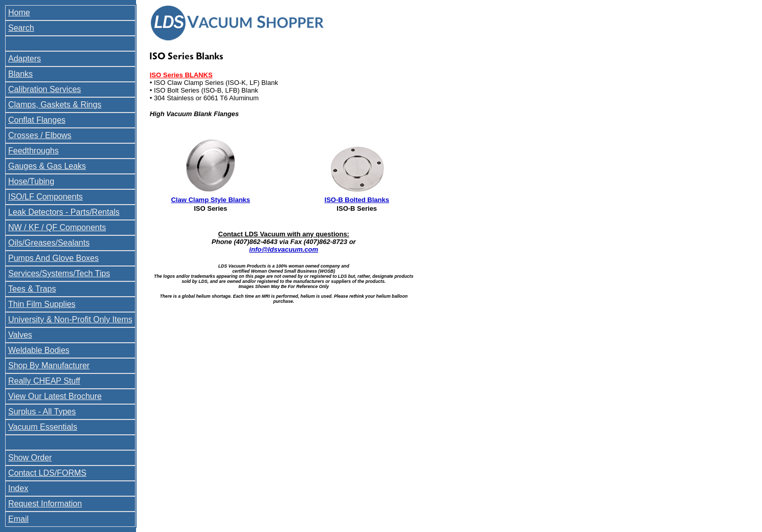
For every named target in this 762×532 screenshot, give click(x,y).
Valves (20, 335)
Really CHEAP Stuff (44, 381)
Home (19, 13)
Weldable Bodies (39, 350)
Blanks (20, 74)
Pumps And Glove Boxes (53, 258)
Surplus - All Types (42, 412)
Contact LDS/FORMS (47, 473)
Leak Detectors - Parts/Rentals (64, 212)
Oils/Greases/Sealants (49, 243)
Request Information (45, 504)
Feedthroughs (33, 151)
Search (21, 28)
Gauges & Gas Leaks (47, 166)
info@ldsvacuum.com (284, 249)
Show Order (30, 458)
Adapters (25, 59)
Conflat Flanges (37, 120)
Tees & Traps (32, 289)
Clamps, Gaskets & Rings (55, 105)
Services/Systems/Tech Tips (59, 273)
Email (18, 519)
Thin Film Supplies (42, 304)
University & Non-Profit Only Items (70, 319)
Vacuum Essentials (43, 427)
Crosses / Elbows (40, 135)
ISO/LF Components (46, 197)
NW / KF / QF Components (57, 227)
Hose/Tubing (31, 181)
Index (18, 488)
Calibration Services (44, 89)
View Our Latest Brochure (55, 396)
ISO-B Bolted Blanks (357, 200)
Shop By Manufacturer (49, 365)
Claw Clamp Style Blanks (210, 200)
